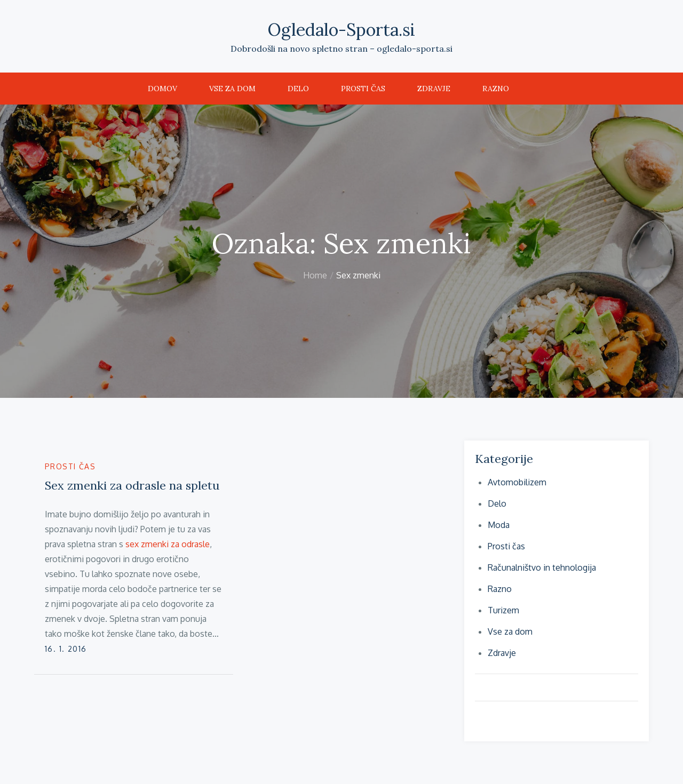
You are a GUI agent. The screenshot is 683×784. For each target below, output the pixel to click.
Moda (499, 525)
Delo (298, 89)
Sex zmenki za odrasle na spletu (132, 485)
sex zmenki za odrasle (168, 544)
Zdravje (434, 89)
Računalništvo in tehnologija (542, 567)
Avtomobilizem (517, 482)
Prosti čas (363, 89)
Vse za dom (232, 89)
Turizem (503, 610)
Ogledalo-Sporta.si (341, 30)
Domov (162, 89)
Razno (496, 89)
